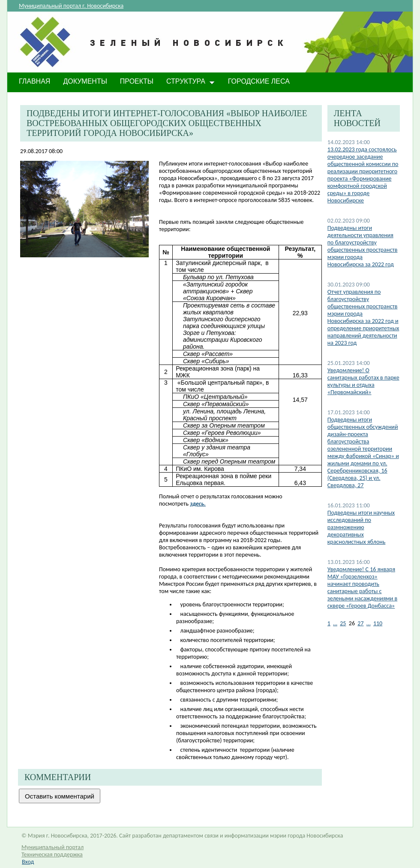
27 (360, 623)
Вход (28, 862)
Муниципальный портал (52, 847)
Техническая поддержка (52, 854)
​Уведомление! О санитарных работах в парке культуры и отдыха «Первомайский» (363, 381)
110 (378, 623)
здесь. (198, 504)
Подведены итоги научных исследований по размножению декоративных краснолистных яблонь (361, 527)
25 (343, 623)
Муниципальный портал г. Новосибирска (71, 6)
